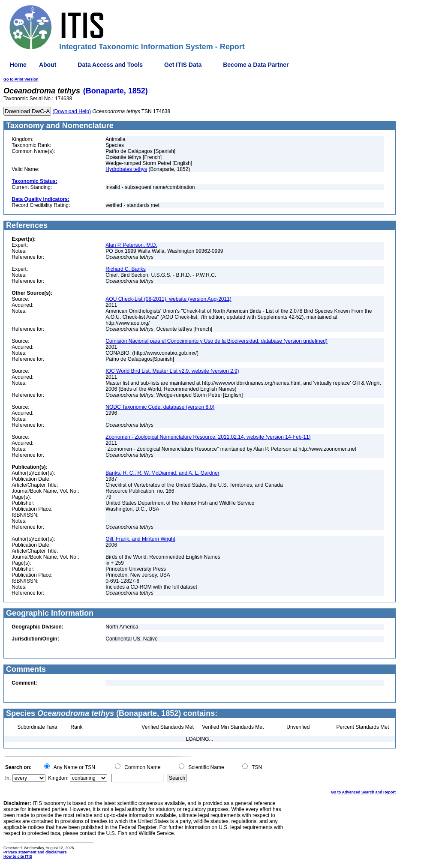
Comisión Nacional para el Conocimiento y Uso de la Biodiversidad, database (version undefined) (216, 341)
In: (8, 778)
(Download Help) (72, 111)
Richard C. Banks (125, 269)
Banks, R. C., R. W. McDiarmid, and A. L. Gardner (162, 473)
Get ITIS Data (183, 65)
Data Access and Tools (110, 65)
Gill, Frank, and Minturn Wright (140, 539)
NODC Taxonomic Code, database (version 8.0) (160, 407)
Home (18, 65)
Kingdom (58, 778)
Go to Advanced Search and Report (363, 792)
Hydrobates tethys (126, 169)
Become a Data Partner (256, 65)
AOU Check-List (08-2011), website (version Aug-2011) (168, 299)
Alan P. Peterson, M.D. (131, 245)
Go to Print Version (21, 79)
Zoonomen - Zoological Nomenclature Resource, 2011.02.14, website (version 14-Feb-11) (208, 437)
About (48, 65)
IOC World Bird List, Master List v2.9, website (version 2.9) (172, 371)
